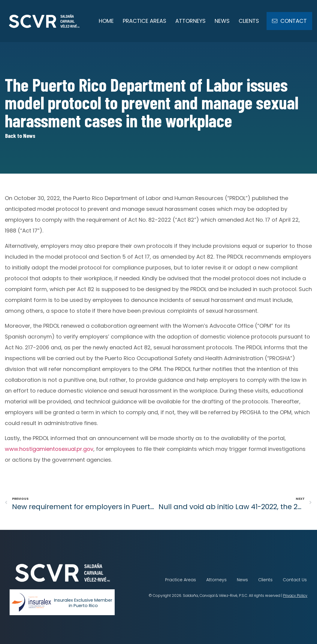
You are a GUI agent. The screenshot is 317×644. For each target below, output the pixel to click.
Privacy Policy (295, 595)
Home (106, 21)
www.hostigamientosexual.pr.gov (49, 449)
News (222, 21)
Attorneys (190, 21)
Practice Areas (145, 21)
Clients (249, 21)
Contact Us (295, 580)
